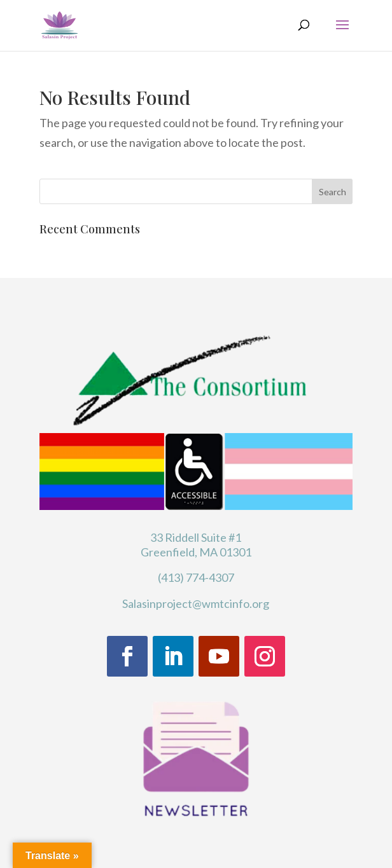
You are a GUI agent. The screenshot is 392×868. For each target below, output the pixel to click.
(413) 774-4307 (196, 577)
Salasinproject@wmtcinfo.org (196, 603)
